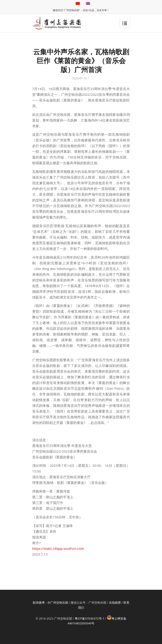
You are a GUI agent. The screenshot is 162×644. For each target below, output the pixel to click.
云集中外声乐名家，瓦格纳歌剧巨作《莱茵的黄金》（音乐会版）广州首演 (81, 61)
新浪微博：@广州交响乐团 (50, 602)
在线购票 (115, 602)
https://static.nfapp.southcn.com (58, 548)
